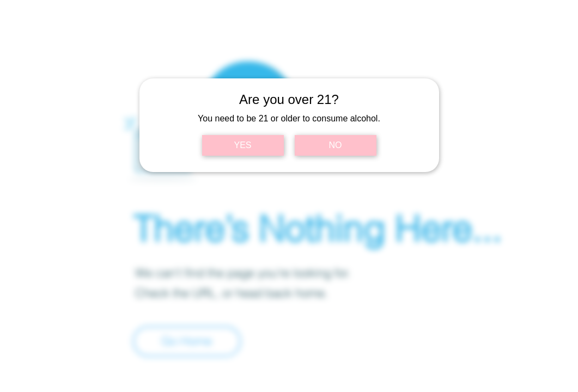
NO (336, 145)
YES (242, 145)
